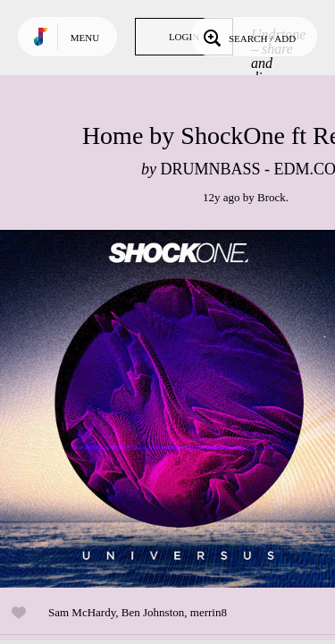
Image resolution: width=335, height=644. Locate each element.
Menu (85, 38)
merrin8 (209, 612)
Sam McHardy (82, 612)
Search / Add (248, 37)
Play (179, 409)
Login (184, 37)
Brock (272, 197)
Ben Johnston (153, 612)
